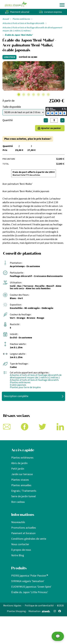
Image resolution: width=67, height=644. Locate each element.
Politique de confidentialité (39, 606)
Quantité (8, 120)
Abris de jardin (19, 463)
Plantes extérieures (21, 19)
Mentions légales (12, 606)
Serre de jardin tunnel (23, 496)
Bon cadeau (18, 502)
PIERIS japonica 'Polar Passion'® (30, 576)
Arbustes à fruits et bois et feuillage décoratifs (23, 23)
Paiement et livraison (23, 533)
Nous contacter (20, 544)
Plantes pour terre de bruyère (25, 387)
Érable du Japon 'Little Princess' (30, 592)
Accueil (6, 19)
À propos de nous (21, 550)
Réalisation (39, 611)
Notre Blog (18, 555)
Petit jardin (18, 469)
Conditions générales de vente (29, 539)
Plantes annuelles (21, 485)
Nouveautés (18, 522)
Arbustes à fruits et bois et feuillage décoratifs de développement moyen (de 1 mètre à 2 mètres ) (32, 29)
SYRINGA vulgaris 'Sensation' (28, 581)
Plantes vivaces (20, 480)
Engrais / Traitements (24, 491)
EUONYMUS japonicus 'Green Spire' (31, 587)
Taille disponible (12, 107)
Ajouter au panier (51, 128)
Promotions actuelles (24, 528)
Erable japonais (18, 385)
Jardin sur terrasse (22, 474)
